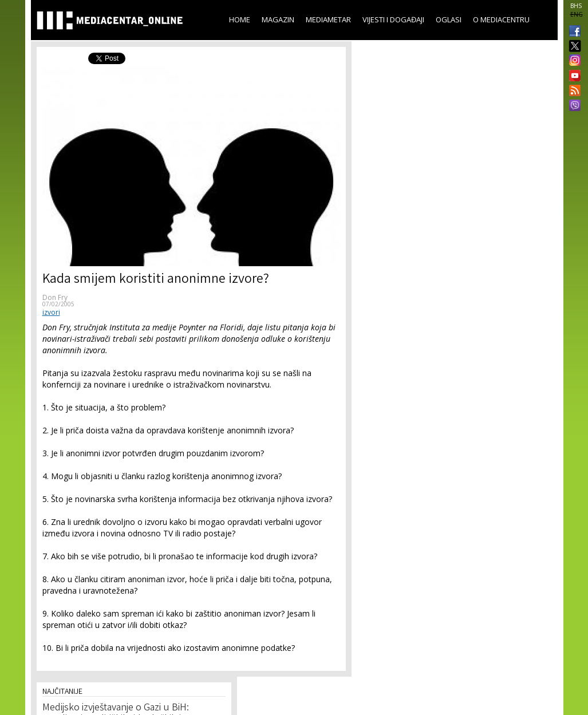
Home (240, 19)
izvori (51, 312)
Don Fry (55, 297)
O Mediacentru (501, 19)
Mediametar (328, 19)
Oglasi (449, 19)
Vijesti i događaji (393, 19)
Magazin (278, 19)
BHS (576, 6)
